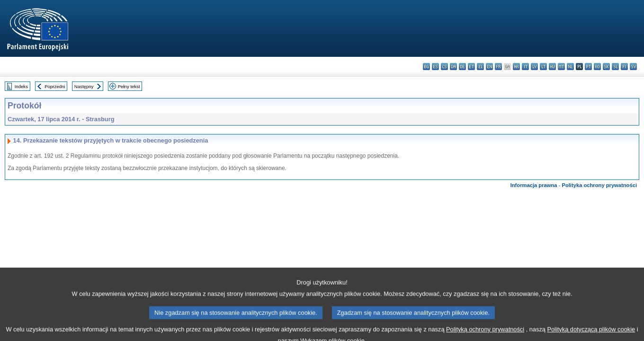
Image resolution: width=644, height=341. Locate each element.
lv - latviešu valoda (534, 67)
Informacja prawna (534, 185)
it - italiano (525, 67)
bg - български (426, 67)
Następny (84, 86)
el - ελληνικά (480, 67)
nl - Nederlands (570, 67)
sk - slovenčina (606, 67)
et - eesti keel (471, 67)
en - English (489, 67)
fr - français (498, 67)
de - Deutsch (462, 67)
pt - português (588, 67)
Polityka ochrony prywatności (599, 185)
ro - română (597, 67)
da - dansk (453, 67)
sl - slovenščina (615, 67)
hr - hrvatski (516, 67)
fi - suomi (624, 67)
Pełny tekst (129, 86)
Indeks (21, 86)
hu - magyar (552, 67)
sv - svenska (633, 67)
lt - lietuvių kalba (543, 67)
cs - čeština (444, 67)
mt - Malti (561, 67)
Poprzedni (55, 86)
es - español (435, 67)
